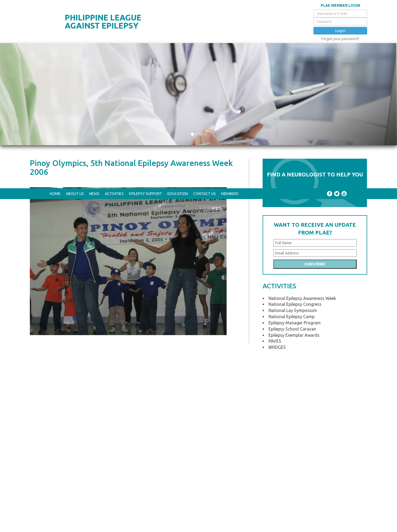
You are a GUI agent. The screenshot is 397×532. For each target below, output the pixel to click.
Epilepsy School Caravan (292, 143)
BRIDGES (277, 161)
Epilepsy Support (146, 5)
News (94, 5)
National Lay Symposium (293, 124)
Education (178, 5)
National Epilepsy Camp (292, 130)
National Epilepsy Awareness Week (302, 112)
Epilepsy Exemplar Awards (294, 149)
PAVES (275, 155)
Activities (114, 5)
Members (230, 5)
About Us (75, 5)
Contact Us (205, 5)
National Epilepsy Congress (295, 118)
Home (55, 5)
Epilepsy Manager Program (295, 136)
